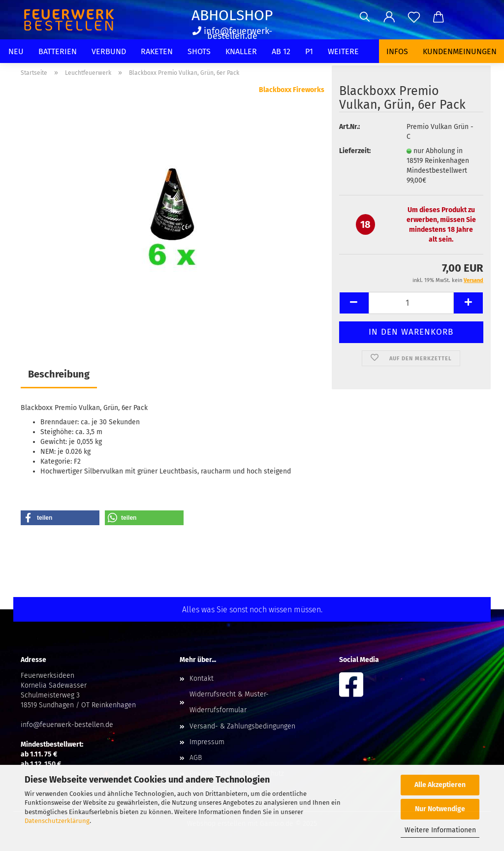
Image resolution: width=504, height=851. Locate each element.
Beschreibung (59, 374)
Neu (16, 51)
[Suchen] (365, 17)
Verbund (109, 51)
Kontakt (202, 678)
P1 (309, 51)
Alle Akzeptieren (440, 785)
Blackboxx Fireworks (292, 90)
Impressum (207, 742)
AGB (196, 758)
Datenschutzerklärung (57, 821)
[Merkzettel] (414, 17)
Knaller (241, 51)
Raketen (157, 51)
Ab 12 (281, 51)
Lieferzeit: (355, 151)
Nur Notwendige (440, 809)
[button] (389, 17)
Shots (199, 51)
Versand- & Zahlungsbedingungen (242, 726)
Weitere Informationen (440, 830)
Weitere (343, 51)
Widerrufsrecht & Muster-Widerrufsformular (229, 702)
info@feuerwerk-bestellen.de (232, 33)
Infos (397, 51)
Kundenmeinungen (460, 51)
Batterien (58, 51)
